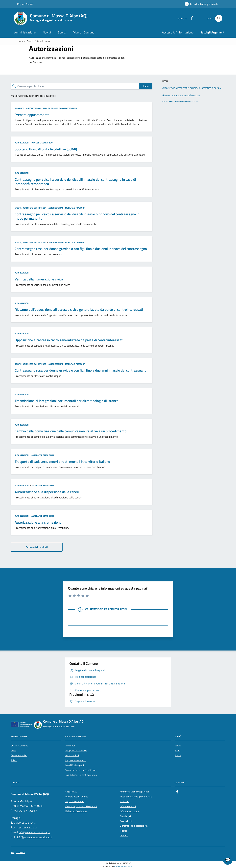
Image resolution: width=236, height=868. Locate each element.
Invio (146, 86)
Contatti (124, 836)
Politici (14, 760)
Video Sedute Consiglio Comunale (136, 797)
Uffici (13, 751)
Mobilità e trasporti (75, 208)
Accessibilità (126, 821)
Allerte (178, 755)
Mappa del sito (18, 853)
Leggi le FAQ (71, 792)
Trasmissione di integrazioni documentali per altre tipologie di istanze (67, 401)
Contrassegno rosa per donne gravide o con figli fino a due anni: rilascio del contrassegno (81, 370)
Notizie (178, 746)
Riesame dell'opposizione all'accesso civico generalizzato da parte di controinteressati (79, 310)
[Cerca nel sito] (219, 18)
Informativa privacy (129, 811)
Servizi (30, 41)
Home (21, 41)
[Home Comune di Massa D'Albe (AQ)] (53, 18)
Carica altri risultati (37, 547)
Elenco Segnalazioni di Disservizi (81, 806)
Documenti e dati (19, 755)
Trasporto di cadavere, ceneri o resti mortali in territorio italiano (62, 462)
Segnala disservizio (75, 801)
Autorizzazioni (33, 108)
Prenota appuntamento (32, 115)
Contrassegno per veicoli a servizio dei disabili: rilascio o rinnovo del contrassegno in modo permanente (77, 216)
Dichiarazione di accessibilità (134, 826)
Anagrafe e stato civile (43, 455)
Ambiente (19, 108)
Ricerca (124, 831)
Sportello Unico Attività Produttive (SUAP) (46, 149)
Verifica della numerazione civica (39, 279)
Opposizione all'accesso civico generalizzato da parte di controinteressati (69, 340)
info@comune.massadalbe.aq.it (34, 832)
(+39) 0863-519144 (26, 823)
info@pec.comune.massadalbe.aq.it (35, 837)
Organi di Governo (19, 746)
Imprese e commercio (42, 143)
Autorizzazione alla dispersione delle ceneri (47, 492)
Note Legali (125, 816)
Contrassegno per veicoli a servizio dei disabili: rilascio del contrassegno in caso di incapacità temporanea (75, 182)
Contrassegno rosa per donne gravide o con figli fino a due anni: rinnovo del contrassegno (81, 249)
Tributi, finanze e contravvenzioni (60, 108)
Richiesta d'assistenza (76, 811)
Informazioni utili (128, 806)
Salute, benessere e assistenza (30, 208)
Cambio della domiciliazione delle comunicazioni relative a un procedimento (71, 431)
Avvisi (177, 751)
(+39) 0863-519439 (27, 828)
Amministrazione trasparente (134, 792)
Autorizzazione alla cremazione (38, 522)
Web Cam (125, 801)
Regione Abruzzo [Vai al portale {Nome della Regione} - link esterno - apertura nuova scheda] (24, 4)
